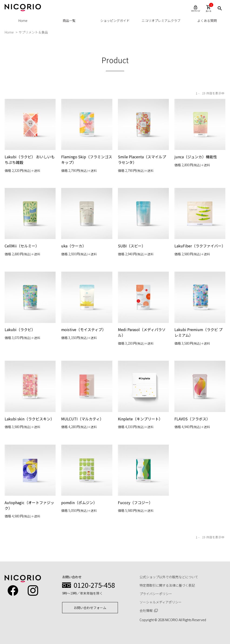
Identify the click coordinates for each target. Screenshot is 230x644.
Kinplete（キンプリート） (140, 458)
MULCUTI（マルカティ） (82, 458)
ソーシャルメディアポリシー (161, 602)
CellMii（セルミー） (22, 246)
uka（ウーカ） (74, 246)
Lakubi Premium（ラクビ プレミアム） (199, 375)
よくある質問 (207, 21)
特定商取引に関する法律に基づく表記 (167, 585)
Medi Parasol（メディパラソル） (142, 375)
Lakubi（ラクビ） (20, 372)
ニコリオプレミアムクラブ (161, 21)
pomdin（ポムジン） (79, 545)
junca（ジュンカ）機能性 (196, 157)
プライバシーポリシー (156, 594)
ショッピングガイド (115, 21)
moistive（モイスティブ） (84, 372)
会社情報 (149, 610)
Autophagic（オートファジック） (29, 548)
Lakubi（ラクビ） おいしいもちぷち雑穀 (30, 159)
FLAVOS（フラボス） (192, 458)
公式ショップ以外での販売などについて (169, 577)
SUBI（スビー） (132, 246)
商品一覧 (69, 21)
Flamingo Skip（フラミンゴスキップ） (85, 159)
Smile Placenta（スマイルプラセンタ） (142, 159)
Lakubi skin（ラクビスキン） (29, 458)
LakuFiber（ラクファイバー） (200, 246)
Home (23, 21)
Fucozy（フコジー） (135, 545)
